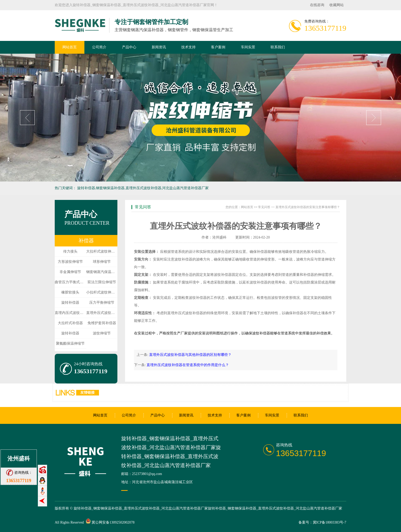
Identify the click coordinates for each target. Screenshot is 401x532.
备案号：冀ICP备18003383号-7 (322, 522)
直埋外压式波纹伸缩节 (102, 313)
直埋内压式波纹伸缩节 (70, 313)
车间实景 (248, 47)
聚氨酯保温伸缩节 (70, 343)
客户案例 (218, 47)
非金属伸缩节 (70, 272)
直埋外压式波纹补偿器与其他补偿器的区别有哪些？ (190, 355)
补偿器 (86, 241)
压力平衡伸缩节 (102, 303)
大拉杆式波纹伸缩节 (102, 251)
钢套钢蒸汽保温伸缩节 (102, 272)
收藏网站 (337, 5)
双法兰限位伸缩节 (102, 282)
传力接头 (70, 251)
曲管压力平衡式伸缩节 (70, 282)
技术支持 (188, 47)
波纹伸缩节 (102, 333)
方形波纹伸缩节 (70, 262)
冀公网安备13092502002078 (113, 522)
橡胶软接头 (70, 292)
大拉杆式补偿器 (70, 323)
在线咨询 (317, 5)
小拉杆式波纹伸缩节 (102, 292)
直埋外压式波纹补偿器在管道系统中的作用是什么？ (188, 365)
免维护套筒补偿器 (102, 323)
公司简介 (99, 47)
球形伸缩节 (102, 262)
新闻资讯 (159, 47)
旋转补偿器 (70, 303)
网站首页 (70, 47)
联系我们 (278, 47)
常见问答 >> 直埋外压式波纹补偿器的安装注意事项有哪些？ (299, 207)
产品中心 (129, 47)
